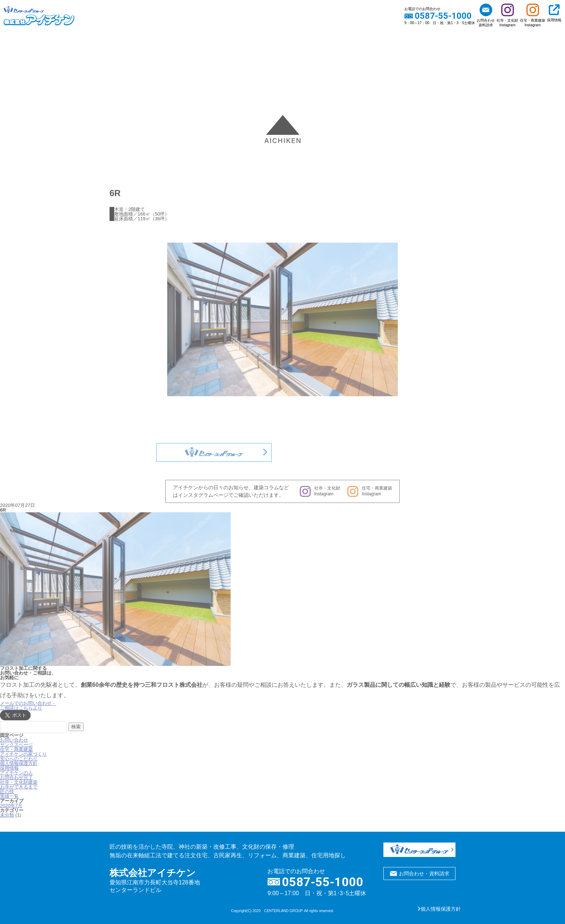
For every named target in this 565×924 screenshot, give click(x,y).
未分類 (7, 815)
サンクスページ (16, 745)
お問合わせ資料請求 (486, 15)
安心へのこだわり (19, 759)
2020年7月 (11, 806)
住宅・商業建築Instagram (533, 15)
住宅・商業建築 (16, 749)
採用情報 (554, 13)
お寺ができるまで (19, 787)
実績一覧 (9, 796)
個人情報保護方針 (19, 763)
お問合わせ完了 (16, 777)
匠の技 (7, 792)
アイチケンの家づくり (23, 754)
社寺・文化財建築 (19, 782)
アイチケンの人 (16, 773)
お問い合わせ (14, 740)
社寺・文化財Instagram (507, 15)
